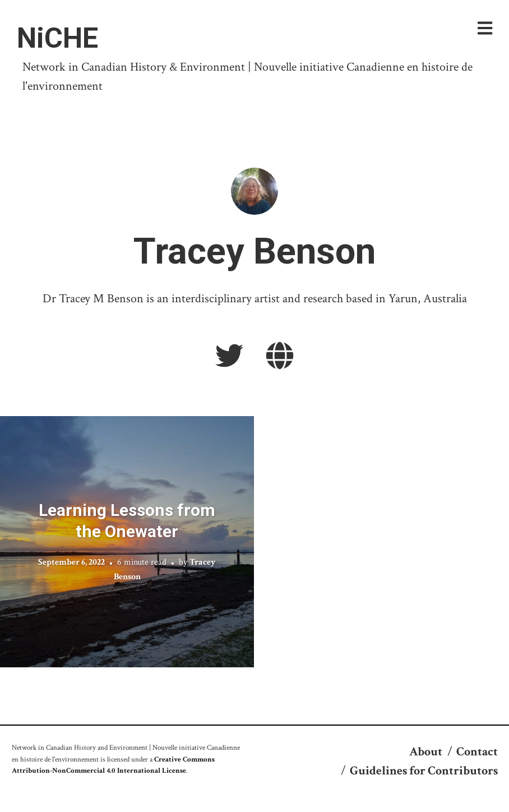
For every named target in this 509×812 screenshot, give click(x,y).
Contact (477, 752)
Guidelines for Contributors (424, 771)
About (426, 752)
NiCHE (57, 38)
